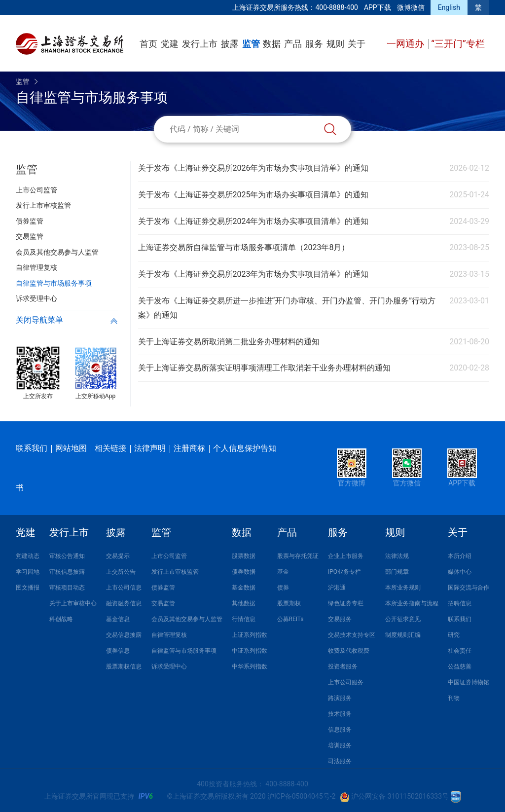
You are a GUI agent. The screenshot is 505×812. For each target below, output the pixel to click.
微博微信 (411, 7)
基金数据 (244, 588)
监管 (251, 44)
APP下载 (378, 7)
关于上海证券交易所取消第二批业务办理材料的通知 (229, 342)
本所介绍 (460, 556)
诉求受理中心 (169, 666)
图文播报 (28, 588)
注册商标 (189, 448)
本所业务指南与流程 (412, 603)
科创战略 (61, 619)
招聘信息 (460, 603)
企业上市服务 (346, 556)
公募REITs (290, 619)
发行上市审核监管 (175, 572)
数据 (272, 44)
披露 (230, 44)
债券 (283, 588)
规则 (335, 44)
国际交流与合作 (469, 588)
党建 (170, 44)
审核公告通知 (67, 556)
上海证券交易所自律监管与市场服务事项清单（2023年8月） (244, 247)
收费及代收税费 (349, 651)
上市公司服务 (346, 682)
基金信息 (118, 619)
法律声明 (150, 448)
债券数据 (244, 572)
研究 (454, 635)
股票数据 (244, 556)
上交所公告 (121, 572)
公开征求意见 (403, 619)
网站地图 (71, 448)
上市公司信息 (124, 588)
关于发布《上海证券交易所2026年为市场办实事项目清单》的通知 (253, 168)
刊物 (454, 698)
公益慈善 (460, 666)
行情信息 (244, 619)
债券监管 (163, 588)
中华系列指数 (250, 666)
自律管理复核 (169, 635)
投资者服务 (343, 666)
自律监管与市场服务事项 (184, 651)
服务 (314, 44)
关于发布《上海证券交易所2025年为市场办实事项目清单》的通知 (253, 195)
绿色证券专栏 (346, 603)
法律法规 (397, 556)
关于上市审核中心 (73, 603)
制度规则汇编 (403, 635)
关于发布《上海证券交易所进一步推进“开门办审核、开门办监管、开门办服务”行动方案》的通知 (287, 308)
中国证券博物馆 (469, 682)
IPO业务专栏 (344, 572)
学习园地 (28, 572)
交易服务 (340, 619)
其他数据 (244, 603)
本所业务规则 (403, 588)
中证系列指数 (250, 651)
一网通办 (407, 44)
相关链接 (110, 448)
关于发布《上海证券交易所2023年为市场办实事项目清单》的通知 (253, 274)
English (449, 7)
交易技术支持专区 (352, 635)
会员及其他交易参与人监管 (187, 619)
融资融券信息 (124, 603)
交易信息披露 (124, 635)
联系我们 (32, 448)
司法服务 (340, 761)
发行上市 (200, 44)
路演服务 (340, 698)
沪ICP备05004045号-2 (301, 796)
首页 (148, 44)
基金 (283, 572)
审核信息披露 (67, 572)
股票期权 (289, 603)
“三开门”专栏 (458, 44)
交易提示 (118, 556)
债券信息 (118, 651)
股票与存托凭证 (298, 556)
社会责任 (460, 651)
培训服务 (340, 745)
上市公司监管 (169, 556)
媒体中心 (460, 572)
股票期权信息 (124, 666)
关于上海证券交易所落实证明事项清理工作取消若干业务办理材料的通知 (264, 368)
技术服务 (340, 714)
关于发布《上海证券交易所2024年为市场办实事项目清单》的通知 (253, 221)
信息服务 (340, 730)
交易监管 (163, 603)
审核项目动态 (67, 588)
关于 (357, 44)
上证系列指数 (250, 635)
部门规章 (397, 572)
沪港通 (337, 588)
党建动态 (28, 556)
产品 (293, 44)
